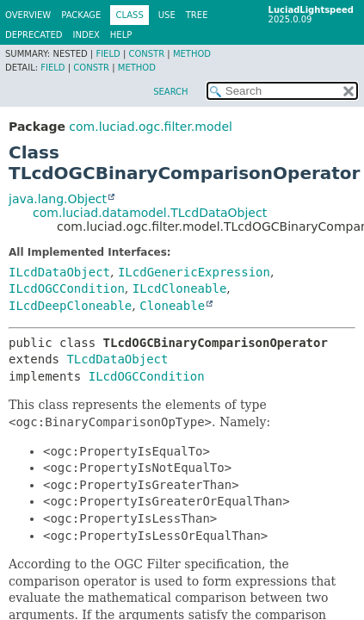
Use (167, 15)
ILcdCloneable (180, 288)
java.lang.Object (58, 199)
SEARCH (170, 92)
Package (81, 15)
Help (121, 35)
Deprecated (34, 35)
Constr (146, 54)
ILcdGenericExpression (194, 272)
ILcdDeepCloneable (70, 306)
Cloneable (172, 306)
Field (108, 54)
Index (86, 35)
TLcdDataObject (117, 359)
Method (192, 54)
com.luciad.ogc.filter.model (151, 127)
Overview (28, 15)
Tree (197, 15)
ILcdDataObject (59, 272)
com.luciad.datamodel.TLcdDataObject (150, 213)
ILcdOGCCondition (67, 288)
